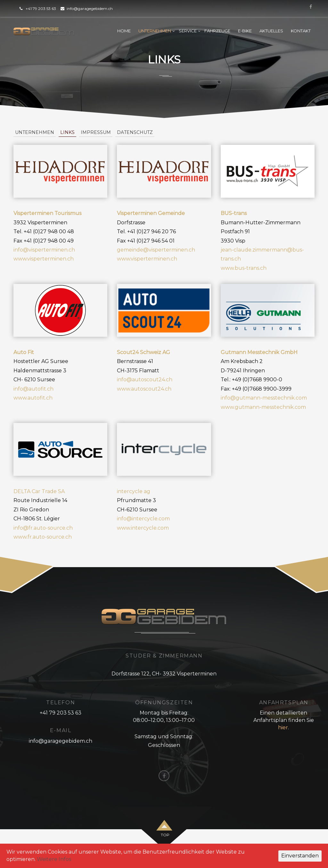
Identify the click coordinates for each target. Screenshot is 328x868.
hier (283, 727)
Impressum (96, 132)
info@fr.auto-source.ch (43, 528)
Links (67, 132)
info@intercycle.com (143, 519)
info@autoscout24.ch (145, 380)
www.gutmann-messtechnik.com (263, 407)
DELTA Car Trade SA (39, 491)
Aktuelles (271, 31)
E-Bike (245, 31)
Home (124, 31)
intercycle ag (134, 491)
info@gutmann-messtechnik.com (264, 398)
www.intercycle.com (143, 528)
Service (188, 31)
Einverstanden (300, 856)
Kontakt (301, 31)
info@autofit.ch (33, 389)
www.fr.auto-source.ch (43, 537)
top (165, 835)
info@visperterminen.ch (44, 250)
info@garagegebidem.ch (90, 8)
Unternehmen (155, 31)
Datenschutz (135, 132)
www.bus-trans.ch (244, 268)
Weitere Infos (54, 859)
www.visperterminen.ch (44, 259)
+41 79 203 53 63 (41, 8)
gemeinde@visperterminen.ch (156, 250)
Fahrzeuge (217, 31)
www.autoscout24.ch (144, 389)
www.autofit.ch (33, 398)
